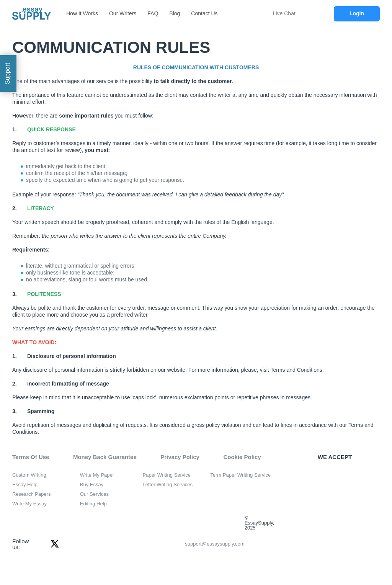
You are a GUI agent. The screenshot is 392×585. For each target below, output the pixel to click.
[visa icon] (315, 480)
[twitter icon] (55, 544)
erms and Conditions (297, 370)
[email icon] (123, 544)
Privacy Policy (180, 457)
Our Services (94, 494)
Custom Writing (29, 475)
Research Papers (31, 494)
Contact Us (204, 13)
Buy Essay (92, 485)
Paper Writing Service (167, 475)
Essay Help (25, 485)
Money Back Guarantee (105, 457)
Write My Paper (97, 475)
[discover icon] (354, 502)
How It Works (82, 13)
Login (357, 13)
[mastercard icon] (354, 480)
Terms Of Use (31, 457)
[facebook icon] (39, 544)
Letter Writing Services (168, 485)
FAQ (153, 13)
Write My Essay (29, 504)
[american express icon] (315, 502)
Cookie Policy (242, 457)
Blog (175, 13)
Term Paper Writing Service (240, 475)
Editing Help (93, 504)
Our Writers (123, 13)
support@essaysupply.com (155, 544)
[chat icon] (266, 14)
